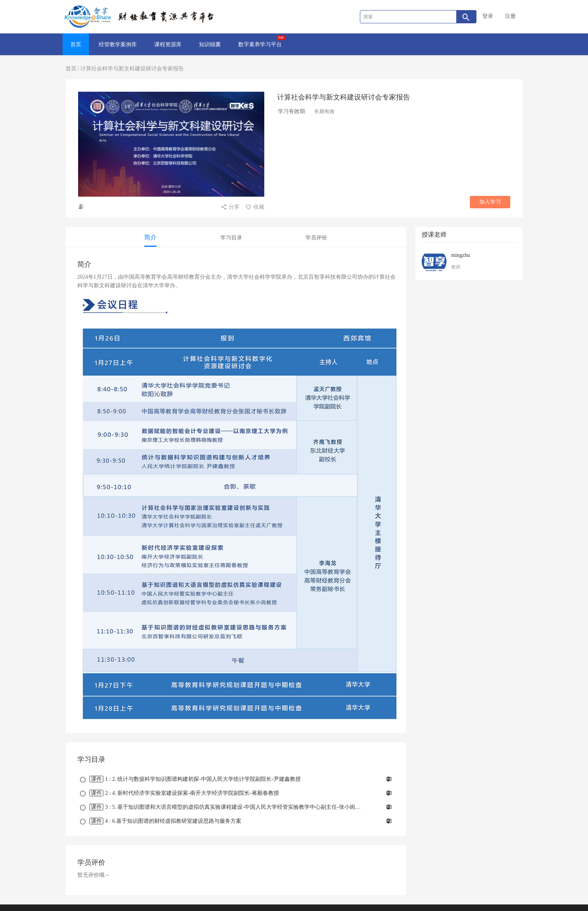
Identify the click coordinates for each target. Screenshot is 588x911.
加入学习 (490, 202)
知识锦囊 (210, 45)
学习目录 (231, 238)
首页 (76, 45)
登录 (488, 16)
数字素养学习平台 (262, 41)
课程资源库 (168, 45)
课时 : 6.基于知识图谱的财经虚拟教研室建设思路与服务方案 (161, 821)
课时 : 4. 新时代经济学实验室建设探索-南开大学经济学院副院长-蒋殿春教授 (180, 793)
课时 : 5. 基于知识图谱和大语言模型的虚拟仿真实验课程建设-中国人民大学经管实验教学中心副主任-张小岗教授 (224, 807)
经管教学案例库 (118, 45)
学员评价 (316, 238)
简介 (150, 237)
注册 (510, 16)
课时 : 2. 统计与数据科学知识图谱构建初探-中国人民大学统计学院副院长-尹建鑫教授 (191, 779)
